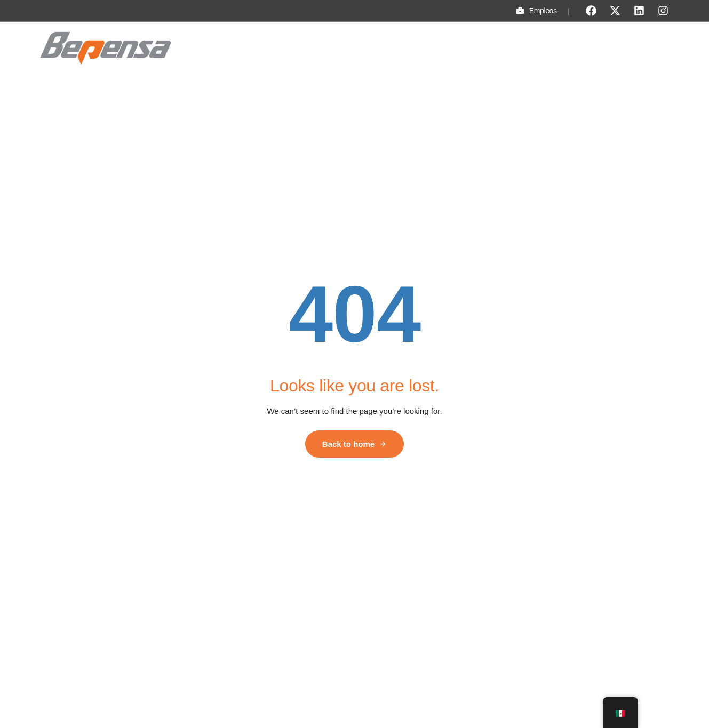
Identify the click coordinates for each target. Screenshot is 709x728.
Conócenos (286, 49)
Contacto (588, 49)
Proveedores (643, 49)
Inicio (240, 49)
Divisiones (340, 49)
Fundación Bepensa (476, 49)
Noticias (542, 49)
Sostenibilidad (399, 49)
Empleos (543, 11)
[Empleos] (520, 11)
